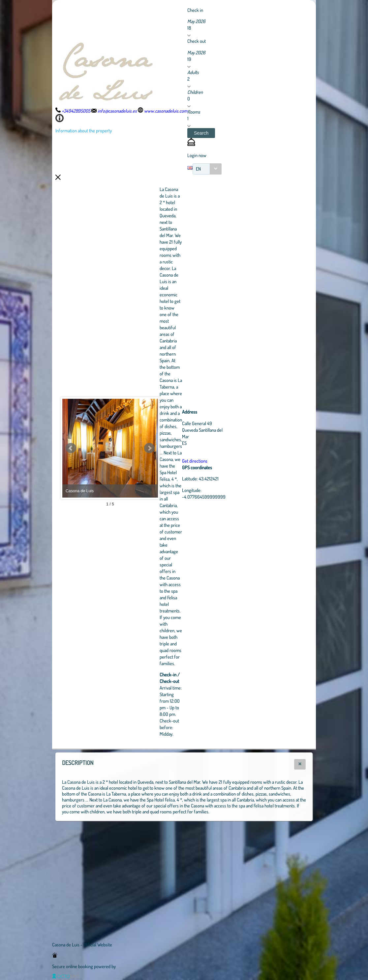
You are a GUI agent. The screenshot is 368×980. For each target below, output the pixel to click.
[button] (201, 133)
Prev (71, 448)
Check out (197, 41)
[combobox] (207, 169)
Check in (195, 10)
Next (186, 448)
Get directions (231, 461)
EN (198, 169)
